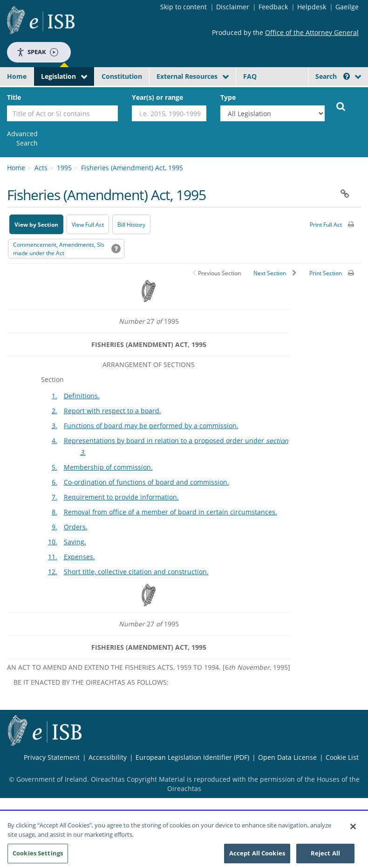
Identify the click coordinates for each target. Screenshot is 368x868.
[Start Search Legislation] (341, 106)
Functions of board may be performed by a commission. (151, 426)
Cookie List (342, 757)
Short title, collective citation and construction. (136, 572)
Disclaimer (233, 7)
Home (17, 76)
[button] (347, 76)
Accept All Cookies (257, 854)
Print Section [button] (326, 273)
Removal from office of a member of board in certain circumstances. (170, 512)
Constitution (122, 76)
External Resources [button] (187, 76)
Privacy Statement (52, 757)
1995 (64, 168)
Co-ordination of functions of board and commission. (147, 482)
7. (55, 497)
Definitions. (82, 396)
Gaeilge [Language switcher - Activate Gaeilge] (347, 7)
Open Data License (287, 757)
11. (53, 557)
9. (55, 527)
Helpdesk (312, 7)
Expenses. (79, 557)
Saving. (75, 542)
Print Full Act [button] (326, 225)
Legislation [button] (58, 76)
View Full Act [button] (88, 225)
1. (55, 396)
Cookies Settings (38, 854)
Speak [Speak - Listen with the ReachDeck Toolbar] (37, 52)
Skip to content (184, 7)
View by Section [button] (36, 225)
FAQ (250, 76)
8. (55, 512)
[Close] (353, 827)
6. (55, 482)
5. (55, 467)
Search (333, 76)
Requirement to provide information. (121, 497)
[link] (22, 139)
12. (53, 572)
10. (53, 542)
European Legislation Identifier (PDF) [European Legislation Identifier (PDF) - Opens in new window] (192, 757)
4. (55, 441)
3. (55, 426)
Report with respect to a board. (112, 411)
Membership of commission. (108, 467)
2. (55, 411)
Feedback (273, 7)
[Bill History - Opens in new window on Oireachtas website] (131, 224)
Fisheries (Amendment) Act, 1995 (132, 168)
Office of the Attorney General (312, 32)
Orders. (76, 527)
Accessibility (108, 757)
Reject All (325, 854)
